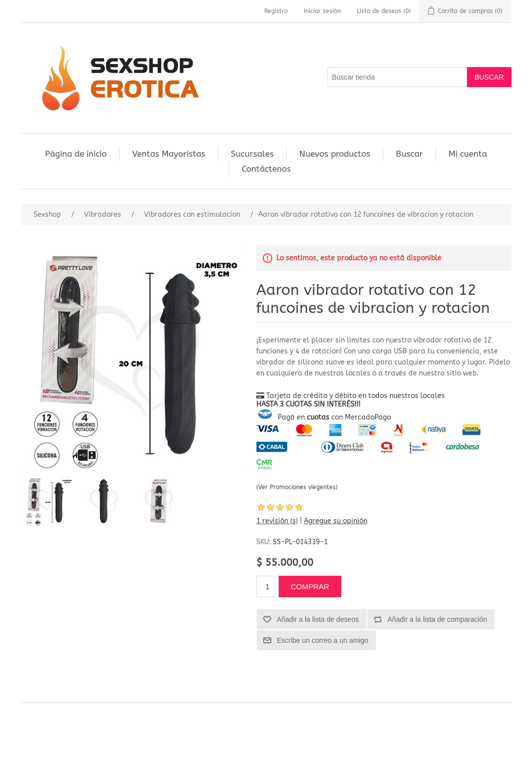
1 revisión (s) (277, 521)
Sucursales (252, 154)
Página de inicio (76, 154)
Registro (276, 11)
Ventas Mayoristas (169, 154)
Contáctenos (266, 169)
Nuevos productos (335, 154)
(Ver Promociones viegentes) (297, 487)
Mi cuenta (468, 154)
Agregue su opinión (336, 521)
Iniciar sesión (322, 11)
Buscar (409, 154)
